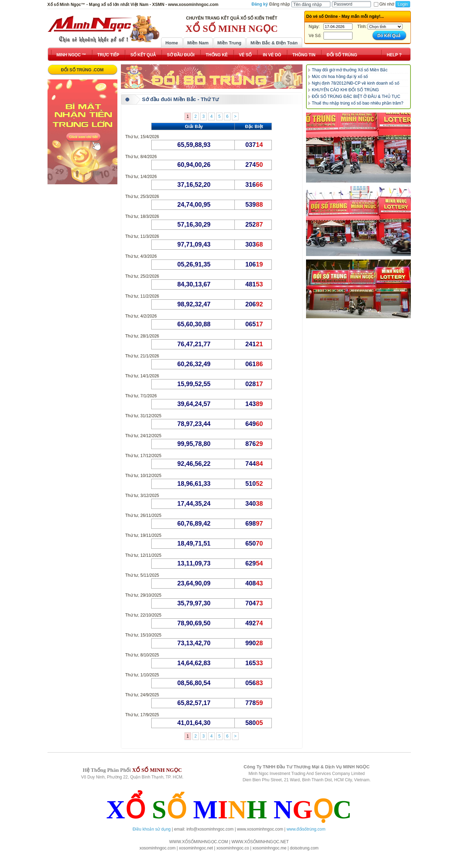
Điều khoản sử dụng (151, 829)
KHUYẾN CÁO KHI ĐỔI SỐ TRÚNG (346, 90)
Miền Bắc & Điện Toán (274, 43)
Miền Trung (229, 43)
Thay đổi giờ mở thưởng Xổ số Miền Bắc (350, 70)
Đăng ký (260, 4)
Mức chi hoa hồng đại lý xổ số (340, 77)
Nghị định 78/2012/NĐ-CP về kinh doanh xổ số (356, 83)
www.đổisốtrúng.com (306, 829)
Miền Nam (198, 43)
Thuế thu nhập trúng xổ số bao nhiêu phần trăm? (358, 103)
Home (172, 43)
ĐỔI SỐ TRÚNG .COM (82, 70)
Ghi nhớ (384, 4)
